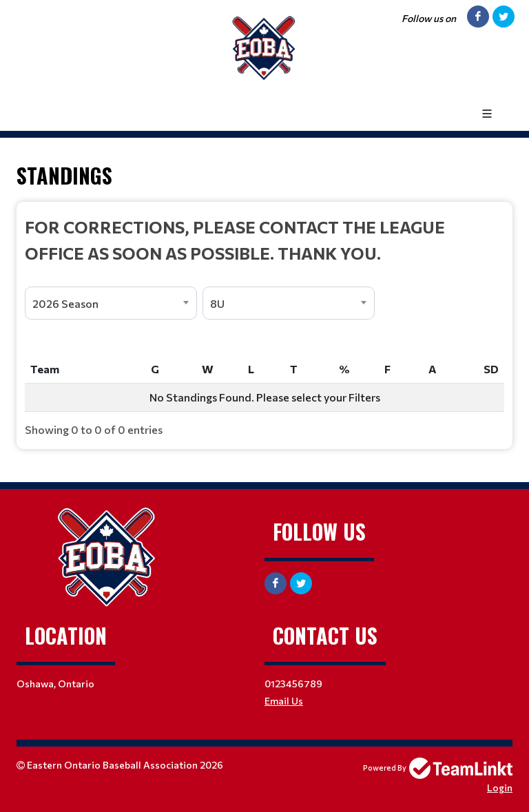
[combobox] (111, 303)
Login (500, 788)
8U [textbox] (217, 303)
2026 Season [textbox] (65, 303)
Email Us (284, 701)
